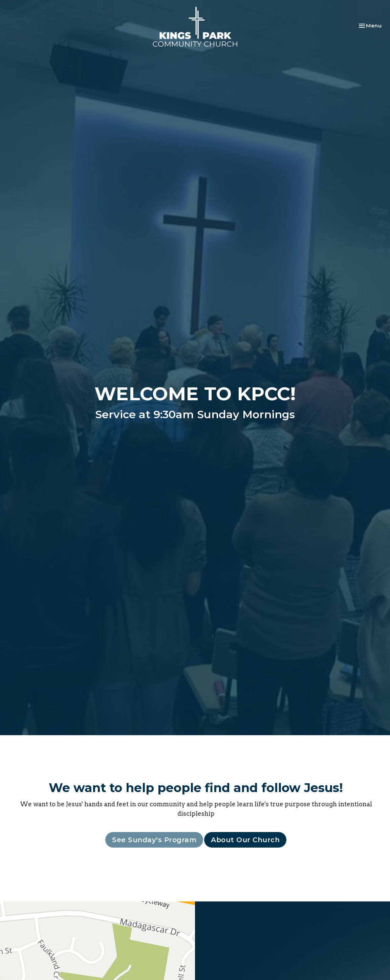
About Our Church (245, 840)
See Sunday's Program (154, 840)
